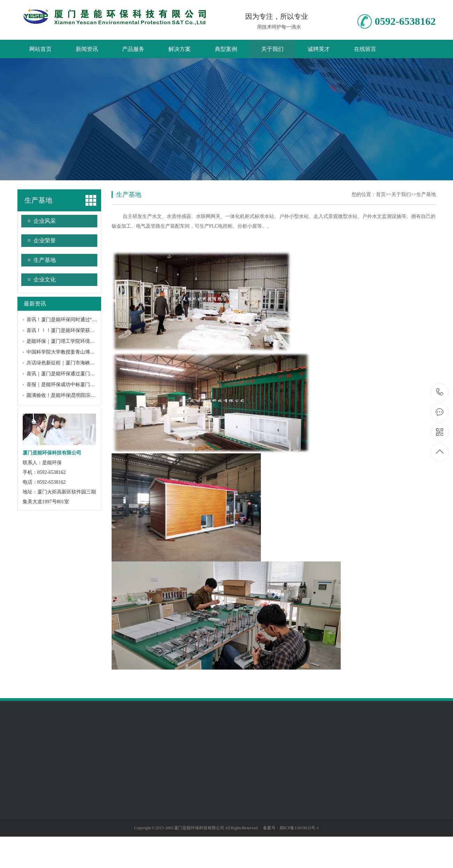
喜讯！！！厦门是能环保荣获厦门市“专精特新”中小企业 (87, 330)
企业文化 (45, 280)
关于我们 (272, 49)
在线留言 (365, 49)
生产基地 (38, 200)
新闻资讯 (87, 49)
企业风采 (45, 221)
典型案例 (226, 49)
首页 (381, 194)
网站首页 (40, 49)
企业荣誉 (45, 240)
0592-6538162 (440, 393)
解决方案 (180, 49)
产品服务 (133, 49)
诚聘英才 (319, 49)
